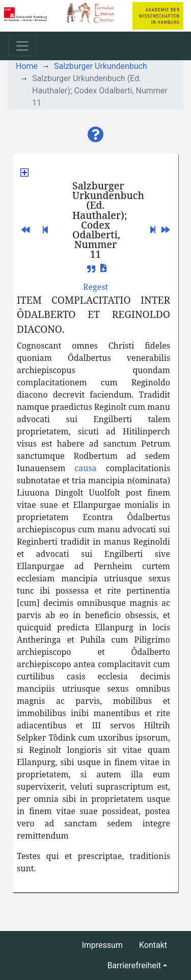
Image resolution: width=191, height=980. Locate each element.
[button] (96, 135)
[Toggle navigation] (22, 46)
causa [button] (85, 468)
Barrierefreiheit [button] (134, 965)
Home (27, 66)
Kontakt (153, 945)
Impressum (102, 945)
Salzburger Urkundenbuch (101, 66)
